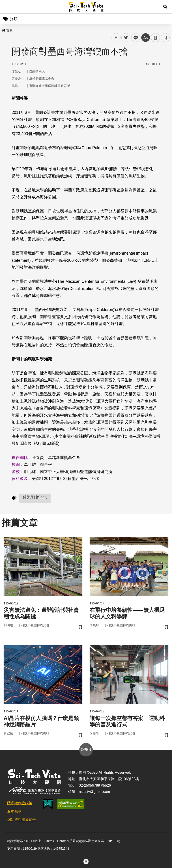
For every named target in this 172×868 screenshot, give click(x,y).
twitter (126, 38)
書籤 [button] (165, 38)
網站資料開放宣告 (21, 820)
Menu (7, 7)
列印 (155, 38)
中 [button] (146, 38)
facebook (116, 38)
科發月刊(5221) (35, 497)
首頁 (7, 30)
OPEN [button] (86, 750)
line (134, 38)
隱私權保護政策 (20, 803)
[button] (165, 7)
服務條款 (14, 811)
